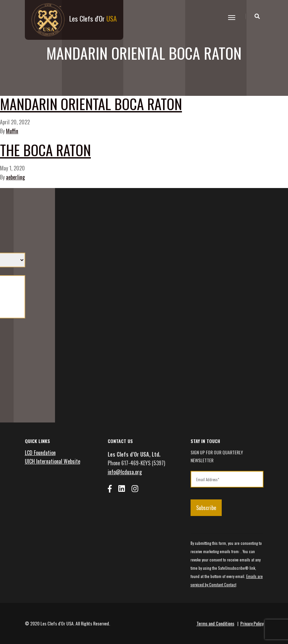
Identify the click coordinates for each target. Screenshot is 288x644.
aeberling (15, 177)
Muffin (12, 131)
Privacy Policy (252, 623)
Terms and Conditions (215, 623)
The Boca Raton (45, 150)
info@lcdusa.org (125, 472)
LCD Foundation (40, 453)
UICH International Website (53, 461)
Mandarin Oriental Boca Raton (91, 104)
